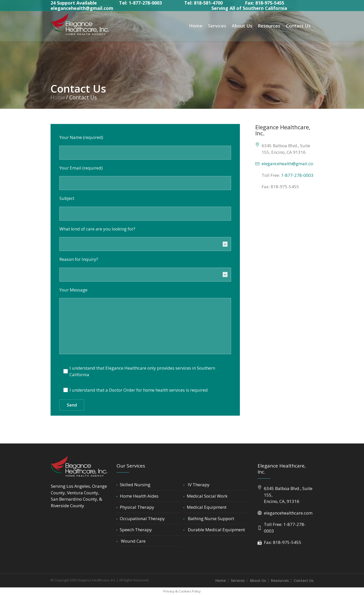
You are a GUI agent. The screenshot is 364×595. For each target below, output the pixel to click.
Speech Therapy (136, 530)
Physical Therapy (137, 507)
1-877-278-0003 (297, 175)
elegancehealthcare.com (288, 513)
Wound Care (133, 541)
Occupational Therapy (142, 518)
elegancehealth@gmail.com (82, 8)
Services (238, 580)
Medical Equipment (207, 507)
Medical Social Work (207, 496)
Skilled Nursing (135, 485)
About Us (258, 580)
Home (58, 97)
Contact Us (304, 580)
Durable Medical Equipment (216, 530)
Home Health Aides (139, 496)
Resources (280, 580)
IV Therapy (198, 485)
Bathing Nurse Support (210, 518)
